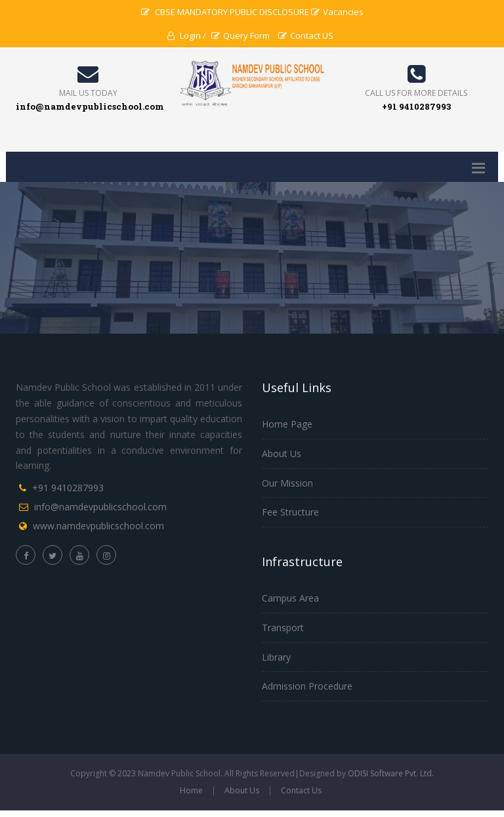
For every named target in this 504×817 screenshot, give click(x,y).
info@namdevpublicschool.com (100, 507)
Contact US (306, 35)
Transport (283, 628)
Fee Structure (290, 512)
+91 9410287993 (68, 488)
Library (276, 657)
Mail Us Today (88, 93)
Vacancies (337, 12)
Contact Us (301, 790)
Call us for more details (416, 93)
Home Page (287, 424)
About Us (282, 453)
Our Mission (287, 483)
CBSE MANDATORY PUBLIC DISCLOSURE (225, 12)
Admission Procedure (307, 686)
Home (191, 790)
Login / (187, 35)
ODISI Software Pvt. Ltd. (391, 773)
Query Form (241, 35)
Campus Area (290, 598)
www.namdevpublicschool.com (98, 526)
